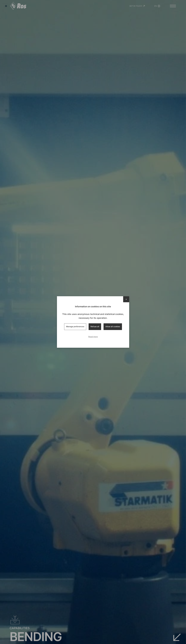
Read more (93, 337)
